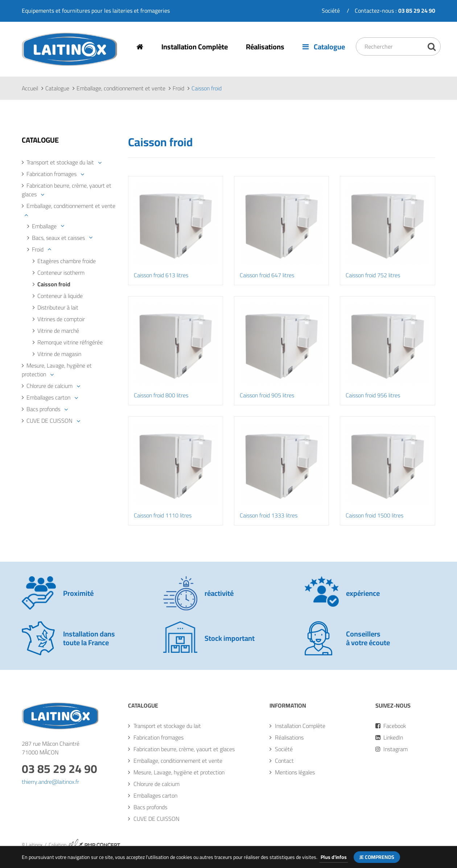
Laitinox (32, 65)
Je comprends (377, 857)
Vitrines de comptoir (61, 319)
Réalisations (265, 47)
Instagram (392, 749)
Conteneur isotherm (61, 273)
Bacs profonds (43, 409)
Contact (284, 761)
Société (331, 11)
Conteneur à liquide (60, 296)
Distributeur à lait (58, 307)
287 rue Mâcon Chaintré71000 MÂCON (51, 748)
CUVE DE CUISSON (50, 421)
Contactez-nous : (395, 11)
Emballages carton (48, 397)
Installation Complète (195, 47)
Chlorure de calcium (50, 386)
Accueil (30, 88)
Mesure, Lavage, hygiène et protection (57, 370)
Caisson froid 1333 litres (269, 515)
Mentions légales (295, 772)
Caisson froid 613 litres (161, 275)
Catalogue (324, 47)
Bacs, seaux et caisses (58, 238)
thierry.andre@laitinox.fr (50, 782)
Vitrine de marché (58, 331)
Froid (178, 88)
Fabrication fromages (52, 174)
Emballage (44, 226)
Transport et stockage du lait (60, 162)
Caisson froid (54, 284)
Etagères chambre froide (67, 261)
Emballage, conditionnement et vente (121, 88)
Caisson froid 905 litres (267, 395)
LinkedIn (389, 737)
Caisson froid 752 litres (373, 275)
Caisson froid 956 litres (373, 395)
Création (85, 845)
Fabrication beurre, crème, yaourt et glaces (67, 190)
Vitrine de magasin (59, 354)
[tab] (69, 162)
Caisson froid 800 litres (161, 395)
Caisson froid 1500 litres (374, 515)
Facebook (391, 726)
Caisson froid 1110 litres (163, 515)
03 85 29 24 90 (59, 769)
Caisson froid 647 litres (267, 275)
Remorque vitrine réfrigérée (70, 342)
